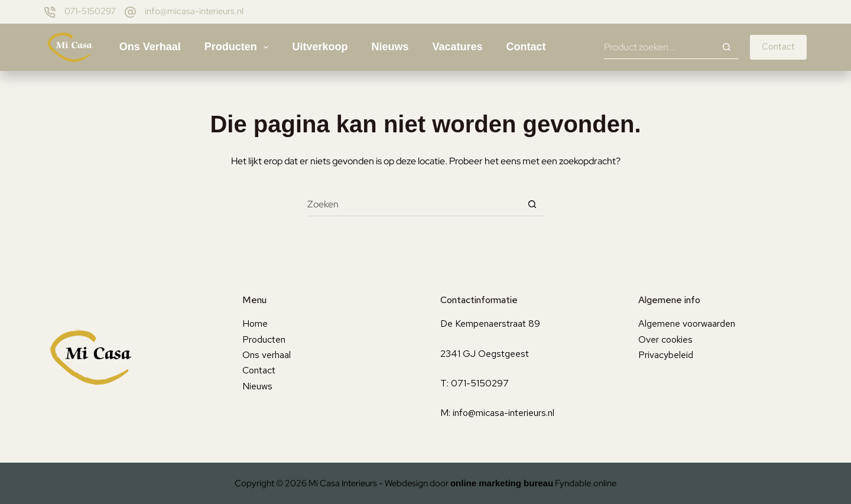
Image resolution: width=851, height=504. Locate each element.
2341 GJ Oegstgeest (485, 354)
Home (255, 323)
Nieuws (390, 47)
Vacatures (458, 47)
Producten (239, 47)
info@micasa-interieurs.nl (194, 11)
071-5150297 (90, 11)
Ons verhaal (150, 47)
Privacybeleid (666, 355)
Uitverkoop (320, 47)
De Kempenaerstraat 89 (490, 323)
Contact (526, 47)
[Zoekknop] (726, 47)
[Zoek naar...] (659, 47)
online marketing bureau (502, 483)
